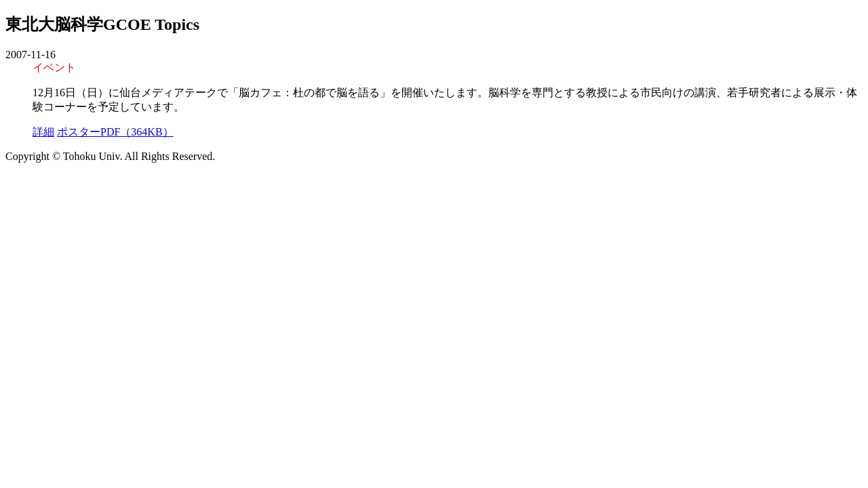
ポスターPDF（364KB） (115, 132)
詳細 (43, 132)
